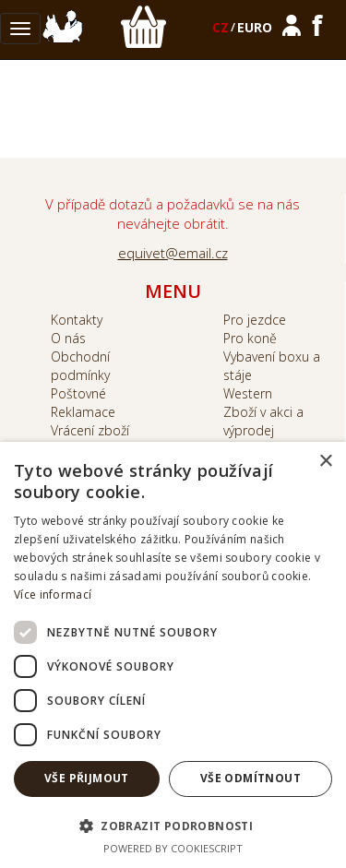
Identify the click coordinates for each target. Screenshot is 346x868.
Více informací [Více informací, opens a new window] (53, 595)
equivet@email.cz (173, 253)
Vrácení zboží (90, 430)
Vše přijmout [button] (87, 778)
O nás (68, 338)
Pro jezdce (255, 320)
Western (248, 393)
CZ (221, 27)
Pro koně (250, 338)
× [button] (325, 462)
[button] (173, 825)
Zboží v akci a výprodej (263, 421)
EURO (255, 27)
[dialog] (173, 655)
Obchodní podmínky (80, 366)
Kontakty (77, 320)
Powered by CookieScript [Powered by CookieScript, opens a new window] (173, 848)
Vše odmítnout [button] (251, 778)
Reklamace (83, 412)
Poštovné (78, 393)
